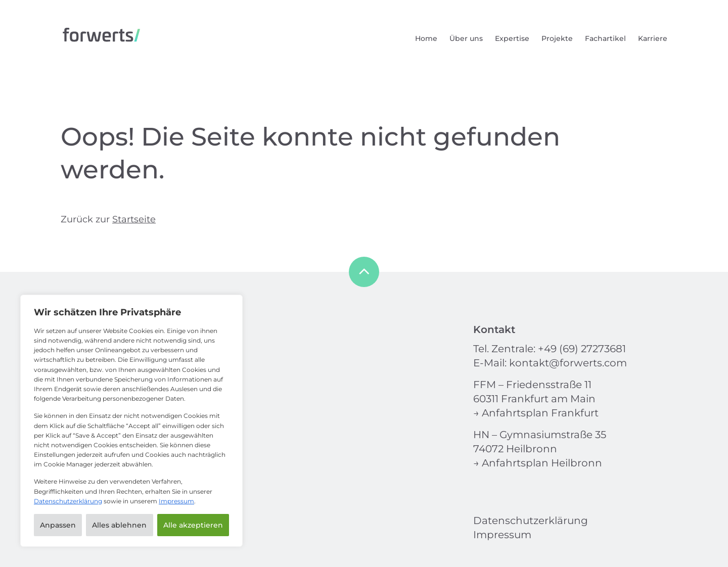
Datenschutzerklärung (68, 501)
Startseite (134, 219)
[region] (131, 421)
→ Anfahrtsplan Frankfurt (536, 413)
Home (426, 38)
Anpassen (58, 525)
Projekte (557, 38)
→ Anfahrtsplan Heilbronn (538, 463)
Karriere (653, 38)
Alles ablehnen (119, 525)
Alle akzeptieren (193, 525)
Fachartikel (605, 38)
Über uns (466, 38)
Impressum (176, 501)
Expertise (512, 38)
